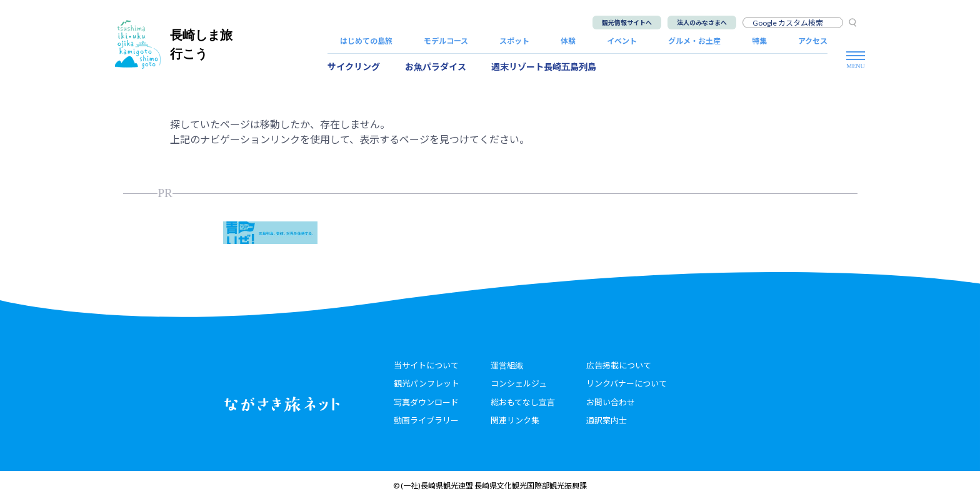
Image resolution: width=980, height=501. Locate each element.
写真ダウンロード (426, 402)
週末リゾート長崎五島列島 (544, 67)
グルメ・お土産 (694, 41)
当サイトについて (426, 365)
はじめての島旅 (366, 41)
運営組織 (507, 365)
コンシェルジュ (519, 383)
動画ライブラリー (426, 420)
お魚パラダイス (436, 67)
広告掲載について (619, 365)
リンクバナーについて (627, 383)
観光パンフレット (427, 383)
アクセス (813, 41)
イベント (622, 41)
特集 (759, 41)
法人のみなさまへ (702, 23)
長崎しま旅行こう (174, 44)
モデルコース (446, 41)
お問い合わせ (611, 402)
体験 (568, 41)
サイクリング (354, 67)
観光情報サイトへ (627, 23)
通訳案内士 (607, 420)
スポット (514, 41)
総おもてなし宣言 (523, 402)
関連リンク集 (515, 420)
